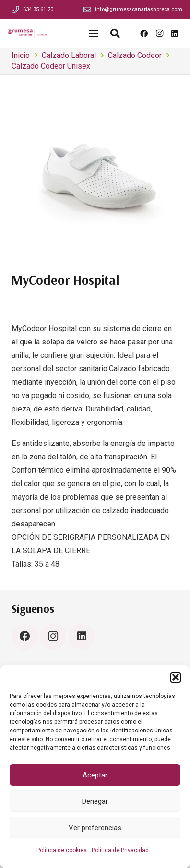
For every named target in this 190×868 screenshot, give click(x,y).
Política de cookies (62, 850)
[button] (176, 677)
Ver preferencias (95, 828)
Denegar (95, 801)
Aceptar (95, 775)
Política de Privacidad (120, 850)
